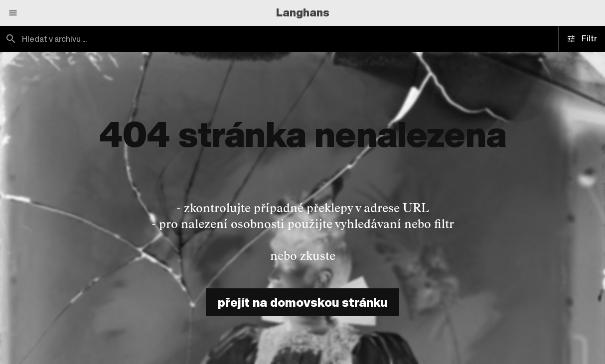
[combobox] (151, 39)
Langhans (303, 12)
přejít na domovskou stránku (302, 302)
